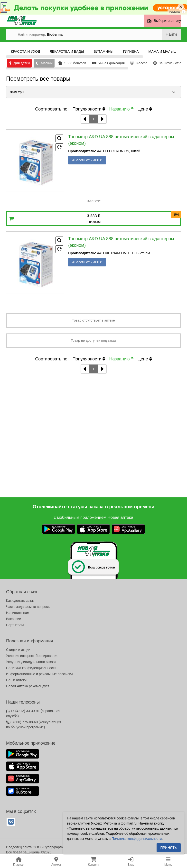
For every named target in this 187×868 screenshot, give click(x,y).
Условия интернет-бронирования (32, 656)
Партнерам (15, 625)
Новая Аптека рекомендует (28, 686)
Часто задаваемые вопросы (28, 607)
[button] (93, 92)
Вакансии (14, 619)
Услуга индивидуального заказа (31, 662)
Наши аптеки (16, 680)
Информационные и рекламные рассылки (39, 674)
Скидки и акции (18, 650)
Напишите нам (18, 613)
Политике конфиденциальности (137, 839)
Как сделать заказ (20, 601)
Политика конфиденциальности (31, 668)
